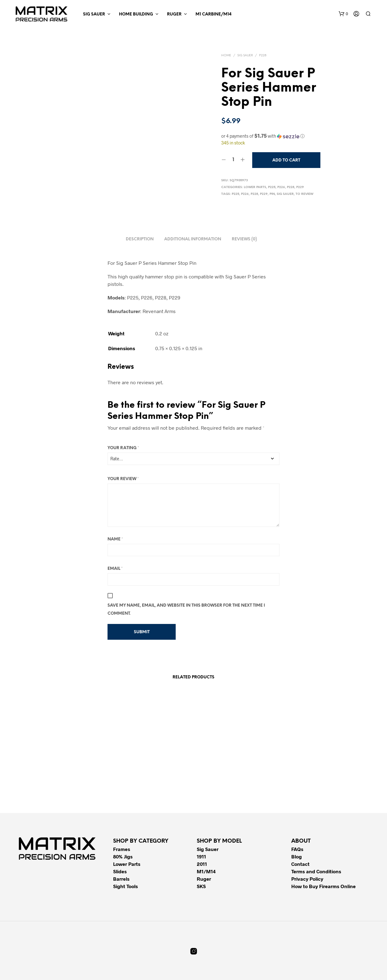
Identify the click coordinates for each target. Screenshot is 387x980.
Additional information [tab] (193, 239)
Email (115, 569)
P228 (263, 56)
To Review (304, 194)
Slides (120, 871)
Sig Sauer (94, 14)
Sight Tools (125, 886)
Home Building (136, 14)
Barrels (121, 879)
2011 (202, 864)
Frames (122, 849)
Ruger (174, 14)
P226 (281, 187)
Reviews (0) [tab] (244, 239)
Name (115, 539)
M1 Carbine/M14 (213, 14)
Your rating (123, 448)
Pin (272, 194)
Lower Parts (255, 187)
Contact (300, 864)
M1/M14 (206, 871)
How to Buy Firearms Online (323, 886)
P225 (272, 187)
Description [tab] (140, 239)
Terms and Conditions (316, 871)
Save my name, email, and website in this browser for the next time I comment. (186, 610)
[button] (343, 14)
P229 (300, 187)
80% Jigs (123, 856)
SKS (201, 886)
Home (226, 56)
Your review (123, 479)
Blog (297, 856)
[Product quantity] (233, 160)
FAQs (297, 849)
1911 (201, 856)
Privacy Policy (307, 879)
